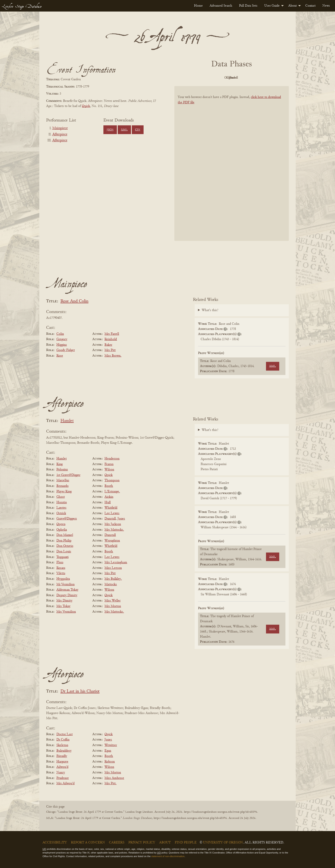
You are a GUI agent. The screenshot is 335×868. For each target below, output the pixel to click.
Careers (117, 843)
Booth (109, 486)
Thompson (112, 480)
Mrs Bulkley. (113, 579)
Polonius (62, 470)
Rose (60, 356)
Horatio (62, 502)
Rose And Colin (74, 301)
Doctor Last (65, 734)
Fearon (109, 464)
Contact (310, 6)
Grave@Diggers (67, 519)
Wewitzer (111, 745)
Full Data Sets (248, 6)
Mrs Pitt (110, 350)
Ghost (61, 497)
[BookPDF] (232, 169)
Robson (110, 762)
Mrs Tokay (63, 606)
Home (198, 6)
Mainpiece (60, 128)
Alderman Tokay (67, 590)
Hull (108, 502)
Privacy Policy (142, 843)
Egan (108, 751)
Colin (60, 334)
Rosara (61, 568)
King (60, 464)
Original (219, 78)
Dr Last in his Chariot (80, 692)
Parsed (266, 78)
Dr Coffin (63, 740)
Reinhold (111, 339)
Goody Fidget (66, 350)
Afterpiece (60, 135)
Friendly (62, 756)
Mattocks (111, 584)
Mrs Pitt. (110, 783)
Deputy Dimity (67, 595)
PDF (195, 78)
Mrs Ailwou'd (65, 783)
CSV (138, 130)
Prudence (63, 778)
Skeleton (62, 745)
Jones (121, 519)
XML (124, 130)
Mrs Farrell (112, 334)
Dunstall (110, 519)
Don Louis (64, 552)
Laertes (61, 508)
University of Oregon (223, 843)
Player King (64, 492)
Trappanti (62, 557)
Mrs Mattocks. (114, 530)
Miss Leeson (113, 568)
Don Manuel (65, 535)
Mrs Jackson (113, 524)
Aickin (109, 497)
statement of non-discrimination (168, 856)
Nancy (61, 773)
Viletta (61, 573)
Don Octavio (65, 546)
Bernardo (62, 486)
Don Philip (64, 541)
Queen (61, 524)
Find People (186, 843)
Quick (86, 106)
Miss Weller (112, 601)
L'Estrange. (112, 492)
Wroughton (112, 541)
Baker (108, 345)
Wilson (109, 470)
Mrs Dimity (64, 601)
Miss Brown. (113, 356)
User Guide (272, 6)
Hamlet (67, 421)
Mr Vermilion (65, 584)
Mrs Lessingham (116, 562)
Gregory (62, 339)
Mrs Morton (113, 606)
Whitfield (111, 508)
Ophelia (62, 530)
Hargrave (62, 762)
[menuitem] (198, 6)
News (326, 6)
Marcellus (63, 480)
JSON (110, 130)
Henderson (112, 459)
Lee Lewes (112, 513)
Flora (60, 562)
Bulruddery (64, 751)
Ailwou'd (62, 767)
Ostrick (61, 513)
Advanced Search (221, 6)
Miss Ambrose (114, 778)
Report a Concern (88, 843)
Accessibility (55, 843)
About (292, 6)
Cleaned (242, 78)
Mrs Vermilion (66, 612)
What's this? (210, 310)
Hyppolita (63, 579)
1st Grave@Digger (68, 475)
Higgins (62, 345)
